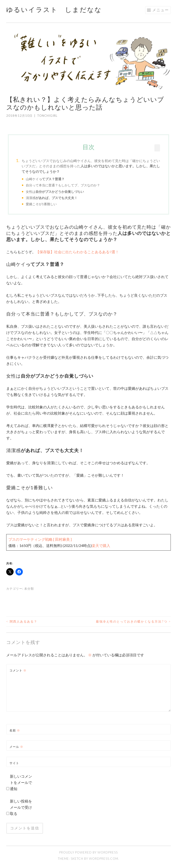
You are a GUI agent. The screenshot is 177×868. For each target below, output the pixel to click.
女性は (55, 192)
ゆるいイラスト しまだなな (54, 9)
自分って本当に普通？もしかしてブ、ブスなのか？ (63, 185)
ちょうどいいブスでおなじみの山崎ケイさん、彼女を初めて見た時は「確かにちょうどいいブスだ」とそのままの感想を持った (91, 166)
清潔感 (52, 198)
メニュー (161, 10)
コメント (18, 670)
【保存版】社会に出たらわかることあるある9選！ (77, 252)
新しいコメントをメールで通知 (21, 782)
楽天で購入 (101, 545)
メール (16, 747)
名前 (15, 730)
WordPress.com (104, 859)
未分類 (29, 589)
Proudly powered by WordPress (88, 852)
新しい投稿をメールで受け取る (21, 807)
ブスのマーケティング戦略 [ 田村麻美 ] (40, 539)
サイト (14, 763)
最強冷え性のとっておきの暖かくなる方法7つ (133, 621)
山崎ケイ (45, 179)
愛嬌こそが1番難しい (41, 204)
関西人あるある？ (22, 621)
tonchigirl (47, 116)
